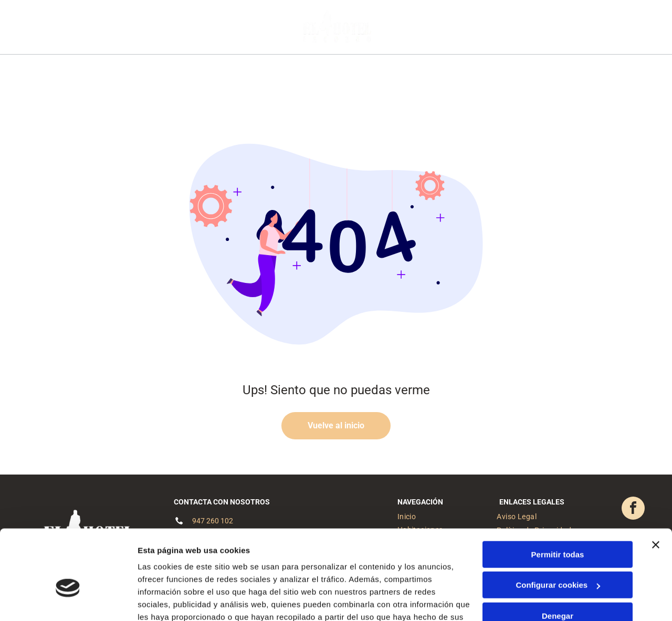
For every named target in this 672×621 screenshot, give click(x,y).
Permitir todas (558, 496)
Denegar (558, 557)
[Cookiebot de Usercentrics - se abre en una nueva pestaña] (68, 601)
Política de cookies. (214, 571)
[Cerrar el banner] (656, 486)
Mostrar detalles (168, 600)
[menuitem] (210, 71)
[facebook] (592, 30)
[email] (611, 30)
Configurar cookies (558, 527)
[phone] (629, 30)
